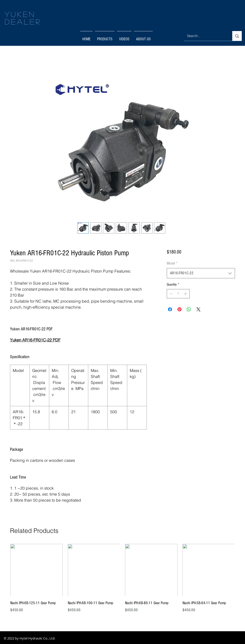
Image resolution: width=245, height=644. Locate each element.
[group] (122, 581)
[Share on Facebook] (170, 309)
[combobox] (201, 273)
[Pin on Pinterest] (179, 309)
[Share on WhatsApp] (189, 309)
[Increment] (186, 294)
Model (172, 263)
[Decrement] (171, 294)
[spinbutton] (178, 294)
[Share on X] (198, 309)
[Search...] (204, 36)
